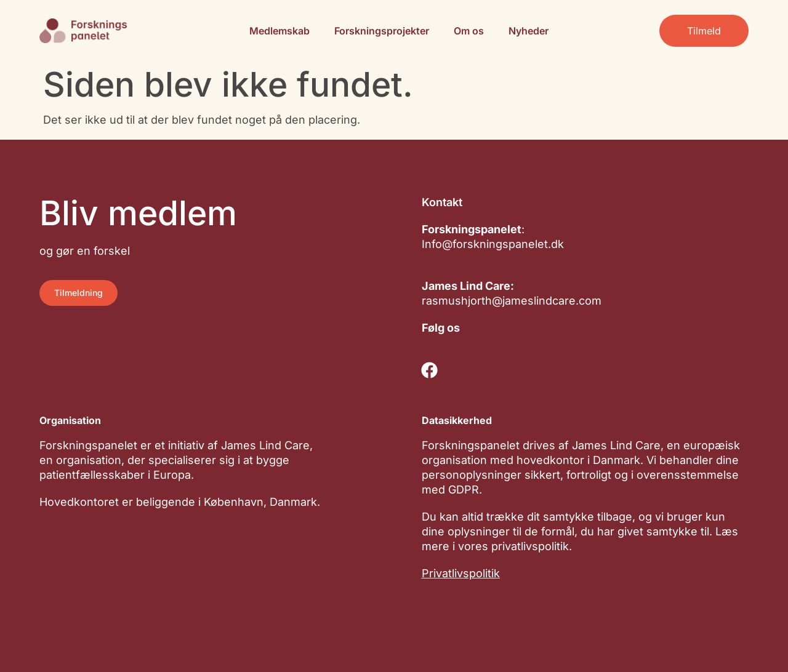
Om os (469, 31)
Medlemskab (279, 31)
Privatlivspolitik (461, 573)
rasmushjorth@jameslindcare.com (512, 301)
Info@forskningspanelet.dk (493, 244)
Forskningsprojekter (382, 31)
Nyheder (529, 31)
